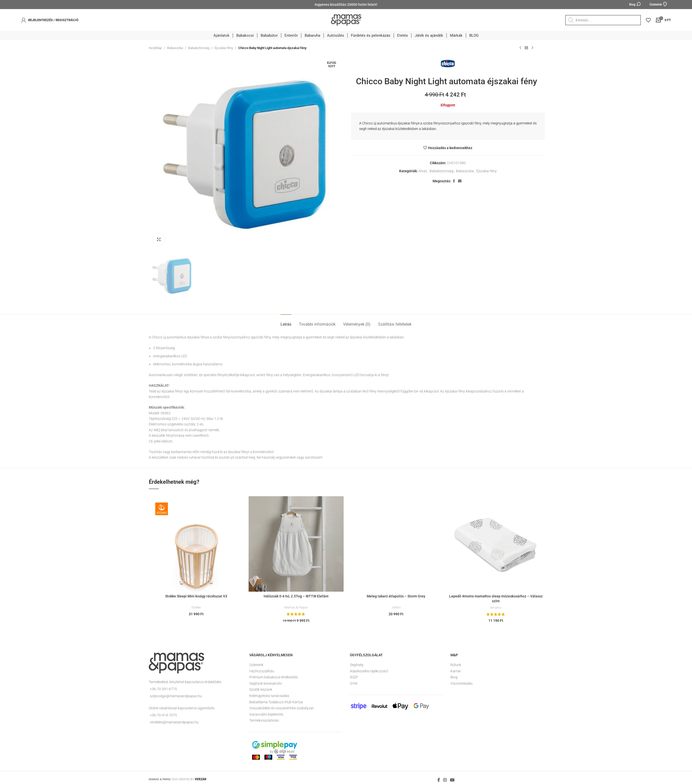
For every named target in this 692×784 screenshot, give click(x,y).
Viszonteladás (462, 683)
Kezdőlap (155, 48)
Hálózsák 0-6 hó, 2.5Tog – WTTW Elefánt (296, 596)
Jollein (396, 607)
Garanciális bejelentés (266, 714)
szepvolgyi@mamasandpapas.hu (176, 696)
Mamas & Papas (296, 607)
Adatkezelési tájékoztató (369, 671)
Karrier (456, 671)
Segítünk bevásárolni (266, 683)
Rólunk (456, 665)
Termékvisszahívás (264, 720)
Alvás (423, 171)
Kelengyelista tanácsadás (269, 696)
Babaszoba (175, 48)
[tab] (286, 322)
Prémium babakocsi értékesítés (274, 677)
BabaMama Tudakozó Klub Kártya (276, 702)
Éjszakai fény (224, 48)
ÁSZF (354, 677)
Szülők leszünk (261, 689)
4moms (496, 608)
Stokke (196, 607)
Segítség (357, 665)
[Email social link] (460, 181)
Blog (454, 677)
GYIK (354, 683)
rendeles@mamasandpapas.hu (174, 722)
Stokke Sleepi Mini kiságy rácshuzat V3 (196, 596)
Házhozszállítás (262, 671)
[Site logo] (346, 20)
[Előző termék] (520, 48)
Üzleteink (256, 665)
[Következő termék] (532, 48)
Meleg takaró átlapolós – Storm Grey (396, 596)
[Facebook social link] (454, 181)
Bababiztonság (199, 48)
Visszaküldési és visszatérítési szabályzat (282, 708)
